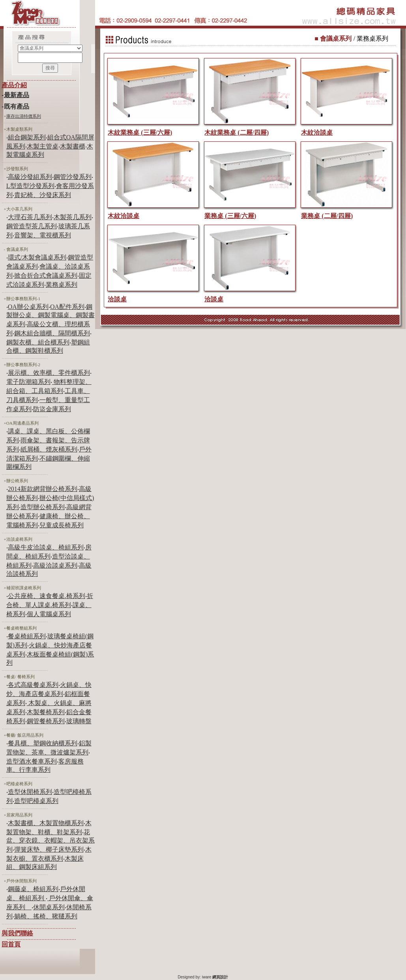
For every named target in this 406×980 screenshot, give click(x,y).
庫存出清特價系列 (24, 116)
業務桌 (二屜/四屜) (327, 216)
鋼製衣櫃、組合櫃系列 (38, 342)
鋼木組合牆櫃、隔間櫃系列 (52, 333)
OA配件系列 (67, 307)
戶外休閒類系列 (22, 881)
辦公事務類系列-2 (23, 365)
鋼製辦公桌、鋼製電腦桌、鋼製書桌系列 (51, 315)
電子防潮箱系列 (28, 382)
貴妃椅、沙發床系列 (43, 195)
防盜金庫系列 (52, 409)
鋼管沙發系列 (73, 177)
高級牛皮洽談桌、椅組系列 (46, 547)
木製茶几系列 (73, 217)
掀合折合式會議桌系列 (46, 276)
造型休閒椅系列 (30, 792)
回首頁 (11, 944)
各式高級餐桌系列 (33, 685)
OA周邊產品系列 (22, 423)
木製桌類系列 (19, 129)
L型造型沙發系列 (30, 186)
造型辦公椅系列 (43, 507)
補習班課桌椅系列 (24, 588)
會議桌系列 (17, 249)
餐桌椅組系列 (27, 636)
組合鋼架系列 (27, 137)
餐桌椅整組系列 (22, 628)
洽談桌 (117, 299)
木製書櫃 (73, 146)
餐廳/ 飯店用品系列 (25, 735)
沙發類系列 (17, 169)
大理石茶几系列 (30, 217)
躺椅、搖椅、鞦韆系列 (46, 916)
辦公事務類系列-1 (23, 299)
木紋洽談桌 (317, 133)
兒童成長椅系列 (62, 525)
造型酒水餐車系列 (32, 761)
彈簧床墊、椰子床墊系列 (49, 849)
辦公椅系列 (17, 481)
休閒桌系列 (49, 907)
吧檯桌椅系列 (19, 784)
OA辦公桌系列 (28, 307)
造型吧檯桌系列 (36, 801)
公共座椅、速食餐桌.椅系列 (47, 596)
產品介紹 (14, 85)
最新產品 (17, 95)
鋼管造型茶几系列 (32, 226)
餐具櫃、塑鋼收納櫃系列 (43, 743)
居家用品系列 (19, 815)
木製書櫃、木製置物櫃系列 (46, 823)
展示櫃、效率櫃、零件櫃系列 (49, 373)
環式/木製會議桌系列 (37, 257)
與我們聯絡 (17, 933)
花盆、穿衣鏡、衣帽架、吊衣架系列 (51, 841)
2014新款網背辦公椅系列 (43, 489)
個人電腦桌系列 (49, 614)
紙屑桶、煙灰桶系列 (49, 449)
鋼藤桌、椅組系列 (33, 889)
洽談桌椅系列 (19, 539)
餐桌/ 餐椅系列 (21, 677)
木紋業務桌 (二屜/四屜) (237, 133)
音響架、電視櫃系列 (43, 235)
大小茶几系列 (19, 209)
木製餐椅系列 (46, 712)
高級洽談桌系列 (55, 565)
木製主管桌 (43, 146)
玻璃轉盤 (79, 721)
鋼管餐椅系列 (46, 721)
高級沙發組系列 (30, 177)
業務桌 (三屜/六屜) (230, 216)
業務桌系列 (62, 285)
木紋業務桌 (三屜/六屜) (140, 133)
